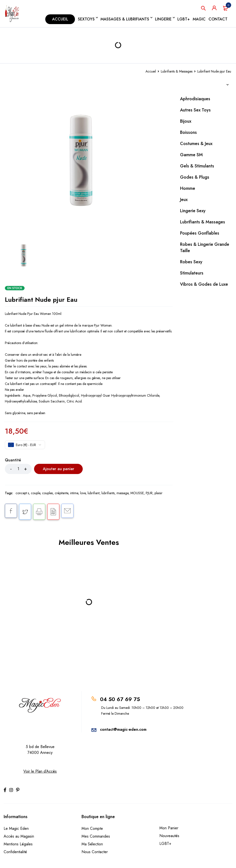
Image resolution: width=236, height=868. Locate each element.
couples (47, 493)
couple (36, 493)
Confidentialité (15, 852)
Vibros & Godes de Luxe (204, 284)
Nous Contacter (95, 852)
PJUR (149, 493)
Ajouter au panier (59, 469)
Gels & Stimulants (197, 166)
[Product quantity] (18, 469)
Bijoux (186, 121)
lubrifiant (94, 493)
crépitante (61, 493)
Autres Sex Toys (195, 110)
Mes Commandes (96, 836)
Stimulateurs (192, 273)
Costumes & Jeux (196, 144)
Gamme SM (191, 155)
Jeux (184, 200)
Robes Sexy (191, 262)
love (83, 493)
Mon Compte (92, 828)
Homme (188, 188)
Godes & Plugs (195, 177)
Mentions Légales (18, 844)
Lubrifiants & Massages (177, 71)
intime (74, 493)
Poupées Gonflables (200, 233)
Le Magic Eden (16, 828)
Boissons (188, 132)
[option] (89, 160)
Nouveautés (169, 836)
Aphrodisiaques (195, 99)
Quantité (13, 460)
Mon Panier (169, 828)
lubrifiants (108, 493)
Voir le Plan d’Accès (40, 771)
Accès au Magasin (19, 836)
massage (123, 493)
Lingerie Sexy (193, 211)
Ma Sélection (92, 844)
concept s (22, 493)
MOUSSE (137, 493)
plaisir (159, 493)
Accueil (151, 71)
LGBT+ (165, 844)
